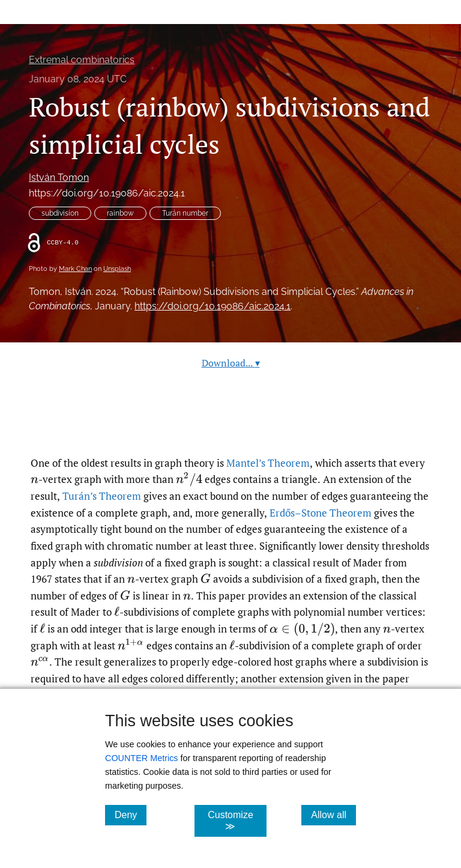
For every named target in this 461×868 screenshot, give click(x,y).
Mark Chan (75, 269)
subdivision (60, 213)
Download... (231, 363)
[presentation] (35, 479)
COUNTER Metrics (142, 758)
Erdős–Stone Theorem (321, 513)
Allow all (333, 815)
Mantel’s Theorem (268, 463)
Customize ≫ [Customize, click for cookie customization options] (237, 821)
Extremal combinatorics (82, 60)
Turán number (185, 213)
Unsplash (117, 269)
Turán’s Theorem (102, 496)
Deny (131, 815)
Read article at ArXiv (231, 426)
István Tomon (59, 178)
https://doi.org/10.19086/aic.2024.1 (107, 193)
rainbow (120, 213)
